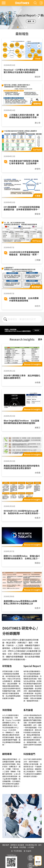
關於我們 (6, 845)
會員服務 (21, 845)
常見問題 (23, 847)
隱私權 (16, 847)
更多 (31, 21)
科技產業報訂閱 (31, 845)
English (29, 851)
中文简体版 (18, 851)
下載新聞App (11, 855)
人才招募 (31, 847)
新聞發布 (14, 845)
